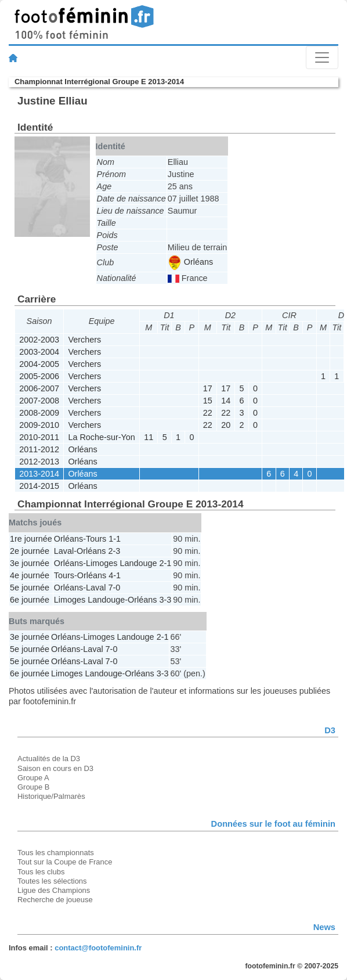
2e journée (30, 551)
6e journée (30, 600)
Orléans (191, 262)
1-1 (115, 539)
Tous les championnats (56, 853)
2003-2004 (39, 352)
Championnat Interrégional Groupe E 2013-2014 (99, 82)
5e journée (30, 588)
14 (226, 401)
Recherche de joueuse (55, 900)
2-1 (165, 563)
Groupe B (33, 787)
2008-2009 (39, 413)
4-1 (115, 575)
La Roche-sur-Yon (101, 437)
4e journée (30, 575)
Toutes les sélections (52, 881)
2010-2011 (39, 437)
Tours (96, 539)
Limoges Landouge (121, 563)
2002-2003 (39, 340)
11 (149, 437)
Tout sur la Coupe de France (65, 862)
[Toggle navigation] (322, 57)
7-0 (114, 588)
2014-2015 (39, 486)
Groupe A (33, 778)
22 (208, 413)
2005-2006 (39, 376)
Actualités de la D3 (49, 759)
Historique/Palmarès (51, 796)
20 (226, 425)
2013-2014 (39, 474)
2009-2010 (39, 425)
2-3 (114, 551)
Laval (64, 551)
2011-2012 (39, 449)
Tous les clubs (41, 872)
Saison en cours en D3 (55, 768)
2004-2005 (39, 364)
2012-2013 (39, 462)
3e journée (30, 563)
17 (208, 388)
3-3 (165, 600)
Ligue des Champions (54, 890)
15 (208, 401)
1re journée (31, 539)
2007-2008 (39, 401)
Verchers (84, 340)
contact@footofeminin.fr (98, 948)
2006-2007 (39, 388)
